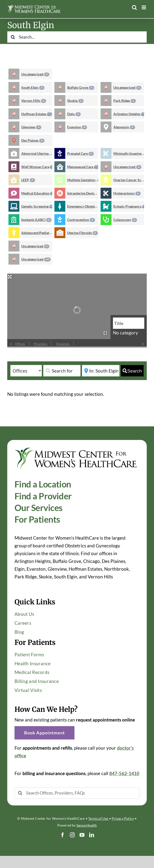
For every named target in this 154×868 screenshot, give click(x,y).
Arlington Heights (129, 114)
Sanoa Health (87, 825)
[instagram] (72, 835)
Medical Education (37, 193)
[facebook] (63, 835)
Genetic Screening (37, 206)
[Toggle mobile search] (134, 7)
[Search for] (62, 371)
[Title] (129, 323)
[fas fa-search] (132, 371)
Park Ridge (125, 101)
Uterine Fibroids (83, 233)
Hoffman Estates (37, 114)
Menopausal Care (83, 167)
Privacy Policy (123, 818)
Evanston (77, 127)
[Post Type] (26, 371)
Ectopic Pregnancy (129, 206)
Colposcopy (125, 220)
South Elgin (33, 88)
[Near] (101, 371)
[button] (44, 733)
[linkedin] (92, 835)
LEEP (28, 180)
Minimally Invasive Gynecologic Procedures (129, 154)
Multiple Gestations (83, 180)
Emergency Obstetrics (83, 206)
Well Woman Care (37, 167)
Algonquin (124, 127)
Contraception (81, 220)
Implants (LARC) (36, 220)
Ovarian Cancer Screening (129, 180)
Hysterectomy (127, 193)
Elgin (74, 114)
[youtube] (82, 835)
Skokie (75, 101)
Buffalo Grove (81, 88)
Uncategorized (35, 74)
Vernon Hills (34, 101)
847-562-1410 (124, 773)
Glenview (31, 127)
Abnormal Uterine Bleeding (37, 154)
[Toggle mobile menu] (144, 7)
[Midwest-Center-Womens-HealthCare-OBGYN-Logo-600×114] (76, 450)
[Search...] (77, 37)
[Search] (13, 37)
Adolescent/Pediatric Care (37, 233)
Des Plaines (33, 140)
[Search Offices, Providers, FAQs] (77, 793)
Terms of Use (99, 818)
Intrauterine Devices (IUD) (83, 193)
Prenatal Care (81, 154)
